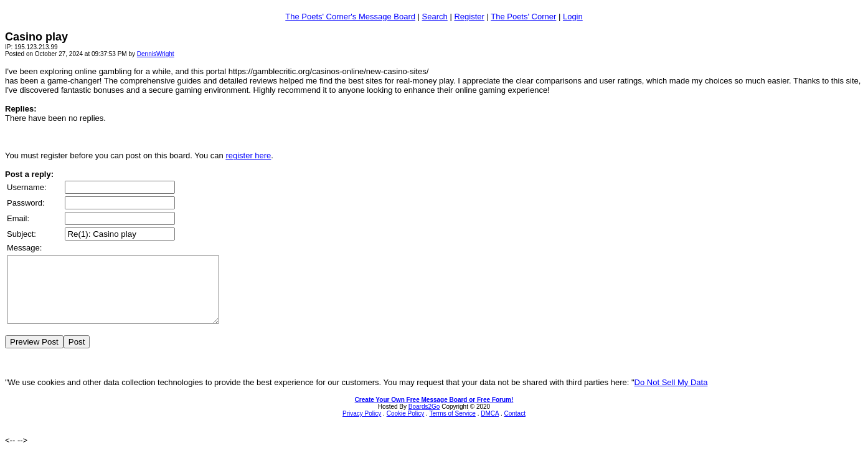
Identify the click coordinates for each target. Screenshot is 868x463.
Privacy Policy (362, 427)
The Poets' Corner (523, 17)
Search (435, 17)
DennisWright (156, 54)
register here (248, 155)
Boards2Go (424, 420)
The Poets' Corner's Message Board (350, 17)
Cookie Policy (406, 427)
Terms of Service (452, 427)
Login (573, 17)
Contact (514, 427)
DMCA (490, 427)
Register (469, 17)
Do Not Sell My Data (671, 395)
